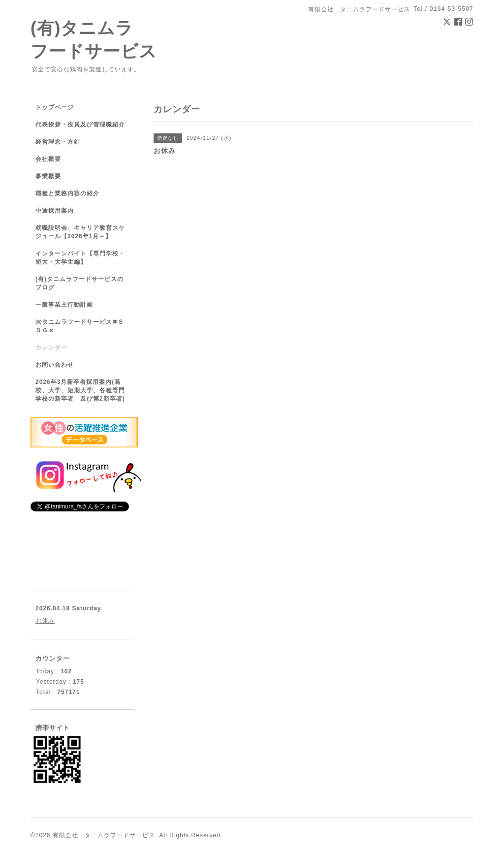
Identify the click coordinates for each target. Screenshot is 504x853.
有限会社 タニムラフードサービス (104, 835)
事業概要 (48, 176)
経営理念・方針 (58, 142)
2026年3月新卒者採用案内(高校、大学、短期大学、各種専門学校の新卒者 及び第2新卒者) (80, 390)
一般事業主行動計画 (64, 305)
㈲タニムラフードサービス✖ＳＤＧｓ (80, 326)
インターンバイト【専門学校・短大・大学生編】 (80, 258)
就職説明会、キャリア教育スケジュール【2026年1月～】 (80, 232)
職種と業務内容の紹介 (67, 193)
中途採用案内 (55, 211)
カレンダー (51, 348)
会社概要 (48, 159)
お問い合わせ (55, 365)
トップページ (55, 107)
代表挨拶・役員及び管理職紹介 (80, 125)
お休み (45, 621)
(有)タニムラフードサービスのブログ (79, 283)
